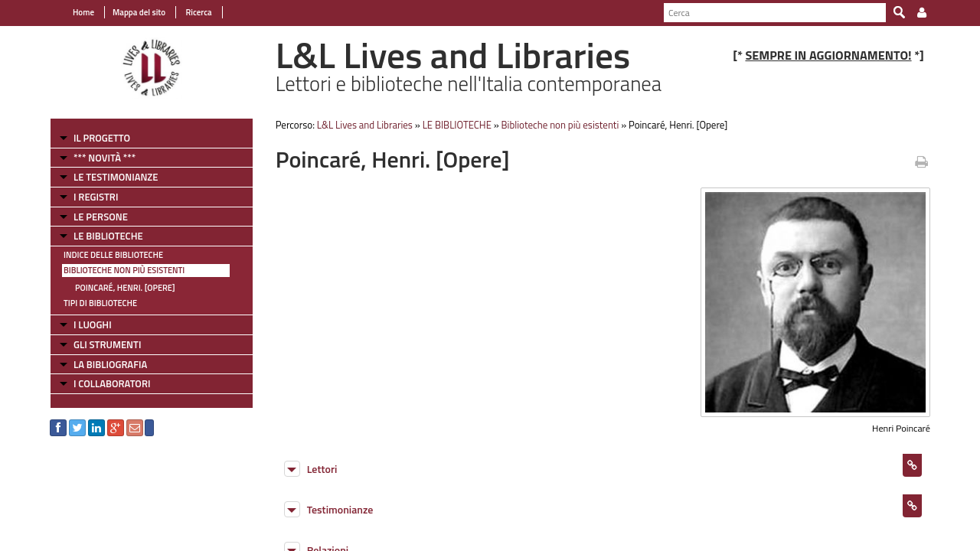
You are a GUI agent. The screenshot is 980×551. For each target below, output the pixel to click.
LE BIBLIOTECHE (108, 236)
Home (83, 12)
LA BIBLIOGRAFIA (110, 364)
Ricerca (198, 12)
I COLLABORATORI (112, 383)
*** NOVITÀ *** (105, 158)
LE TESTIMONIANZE (116, 177)
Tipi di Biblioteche (100, 303)
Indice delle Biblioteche (113, 255)
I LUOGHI (93, 324)
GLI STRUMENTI (107, 344)
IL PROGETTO (102, 138)
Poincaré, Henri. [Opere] (125, 288)
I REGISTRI (96, 197)
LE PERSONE (101, 217)
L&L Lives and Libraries (365, 125)
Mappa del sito (139, 12)
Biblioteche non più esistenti (124, 270)
